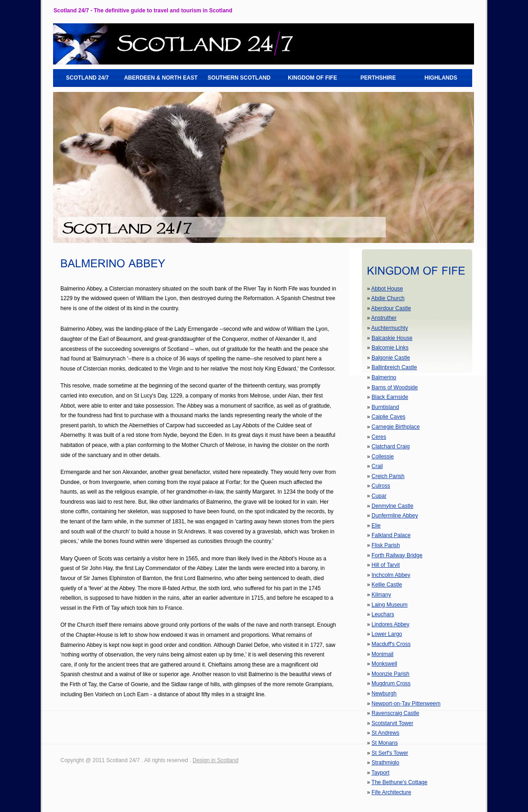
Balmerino (384, 377)
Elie (376, 526)
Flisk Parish (386, 545)
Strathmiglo (385, 763)
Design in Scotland (216, 760)
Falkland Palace (391, 535)
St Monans (385, 743)
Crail (377, 466)
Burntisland (385, 407)
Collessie (383, 457)
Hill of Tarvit (386, 565)
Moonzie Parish (391, 674)
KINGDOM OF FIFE (312, 78)
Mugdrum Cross (391, 683)
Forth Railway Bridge (397, 555)
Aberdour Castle (391, 308)
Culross (381, 486)
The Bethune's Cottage (399, 782)
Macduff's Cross (391, 644)
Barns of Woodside (395, 387)
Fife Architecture (391, 792)
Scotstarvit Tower (392, 723)
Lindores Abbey (391, 624)
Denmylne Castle (392, 506)
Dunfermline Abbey (395, 516)
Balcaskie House (392, 338)
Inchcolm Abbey (391, 575)
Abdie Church (388, 298)
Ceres (379, 437)
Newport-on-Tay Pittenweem (406, 704)
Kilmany (381, 595)
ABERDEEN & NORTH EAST (161, 78)
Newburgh (384, 694)
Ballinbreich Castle (394, 367)
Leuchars (383, 614)
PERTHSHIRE (378, 78)
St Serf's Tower (390, 753)
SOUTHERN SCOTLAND (239, 78)
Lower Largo (387, 634)
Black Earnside (390, 397)
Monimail (383, 654)
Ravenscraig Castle (395, 713)
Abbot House (387, 289)
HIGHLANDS (441, 78)
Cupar (379, 496)
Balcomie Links (390, 348)
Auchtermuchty (389, 328)
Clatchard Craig (391, 446)
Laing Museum (390, 605)
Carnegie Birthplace (396, 427)
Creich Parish (388, 476)
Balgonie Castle (391, 358)
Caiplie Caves (388, 417)
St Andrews (385, 733)
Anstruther (384, 318)
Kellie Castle (387, 585)
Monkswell (384, 664)
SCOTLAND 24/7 (87, 78)
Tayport (380, 773)
